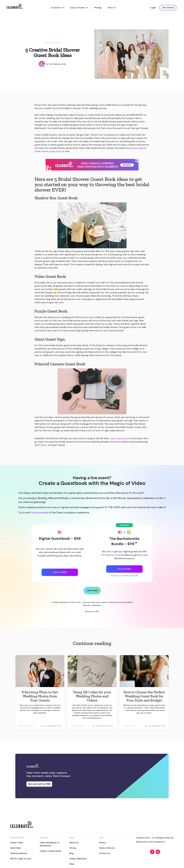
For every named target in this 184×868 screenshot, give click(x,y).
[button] (57, 8)
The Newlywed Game (112, 555)
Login (153, 8)
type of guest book (120, 438)
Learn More (92, 590)
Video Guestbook (53, 43)
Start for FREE (60, 572)
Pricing (98, 8)
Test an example (39, 512)
